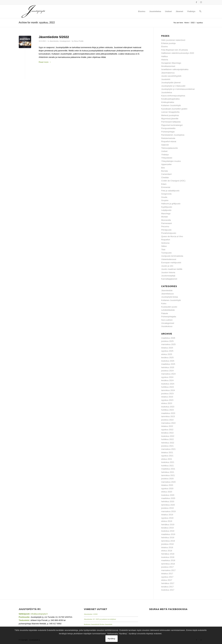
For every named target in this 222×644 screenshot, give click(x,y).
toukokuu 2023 (168, 407)
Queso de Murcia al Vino (172, 236)
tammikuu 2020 (168, 505)
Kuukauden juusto (169, 307)
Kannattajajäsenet (169, 279)
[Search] (200, 11)
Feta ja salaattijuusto (170, 191)
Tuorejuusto (166, 253)
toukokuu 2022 (168, 436)
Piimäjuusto (166, 230)
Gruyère (165, 200)
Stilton (164, 246)
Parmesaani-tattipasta (171, 122)
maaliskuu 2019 (168, 534)
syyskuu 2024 (167, 377)
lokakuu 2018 (167, 547)
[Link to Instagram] (201, 2)
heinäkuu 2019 (168, 525)
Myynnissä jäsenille (170, 119)
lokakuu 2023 (167, 397)
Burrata (165, 171)
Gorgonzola (166, 194)
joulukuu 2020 (167, 479)
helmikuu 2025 (168, 367)
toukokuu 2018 (168, 557)
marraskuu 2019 (168, 511)
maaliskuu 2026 (168, 338)
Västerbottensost (169, 259)
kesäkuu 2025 (167, 357)
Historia (165, 60)
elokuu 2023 (167, 403)
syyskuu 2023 (167, 400)
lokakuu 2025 (167, 348)
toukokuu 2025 (168, 361)
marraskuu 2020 (168, 482)
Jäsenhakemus (168, 73)
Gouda (164, 197)
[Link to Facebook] (196, 2)
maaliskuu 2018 (168, 560)
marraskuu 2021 (168, 449)
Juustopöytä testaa (170, 297)
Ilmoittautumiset (168, 66)
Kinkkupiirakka (168, 102)
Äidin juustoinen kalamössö (173, 40)
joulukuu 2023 (167, 394)
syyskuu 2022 (167, 430)
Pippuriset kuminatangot (172, 125)
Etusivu (165, 46)
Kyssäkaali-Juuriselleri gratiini (174, 109)
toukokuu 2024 (168, 384)
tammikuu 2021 (168, 475)
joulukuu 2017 (167, 567)
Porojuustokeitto (168, 128)
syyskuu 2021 (167, 456)
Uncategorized (65, 41)
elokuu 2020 (167, 492)
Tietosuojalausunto (170, 148)
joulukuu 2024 (167, 371)
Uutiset (164, 151)
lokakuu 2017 (167, 574)
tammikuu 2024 (168, 390)
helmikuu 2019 (168, 538)
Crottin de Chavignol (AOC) (173, 181)
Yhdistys (165, 155)
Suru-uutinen (167, 320)
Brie (163, 168)
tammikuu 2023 (168, 416)
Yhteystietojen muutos (171, 161)
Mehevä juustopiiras (170, 115)
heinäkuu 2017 (168, 583)
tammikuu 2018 (168, 564)
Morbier (165, 217)
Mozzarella (166, 220)
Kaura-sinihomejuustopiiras (173, 96)
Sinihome (165, 243)
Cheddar (165, 177)
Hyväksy (112, 639)
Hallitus (165, 56)
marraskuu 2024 (168, 374)
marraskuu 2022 (168, 423)
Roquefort (166, 240)
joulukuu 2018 (167, 544)
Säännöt (165, 145)
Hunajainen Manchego (171, 63)
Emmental (166, 187)
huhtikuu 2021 (168, 466)
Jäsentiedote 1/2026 (91, 614)
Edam (164, 184)
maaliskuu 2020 (168, 498)
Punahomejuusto (169, 233)
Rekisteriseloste (168, 138)
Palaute (165, 313)
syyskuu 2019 (167, 518)
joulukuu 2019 (167, 508)
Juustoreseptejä (168, 276)
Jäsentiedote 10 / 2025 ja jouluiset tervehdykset (100, 619)
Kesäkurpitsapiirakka (170, 99)
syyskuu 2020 (167, 488)
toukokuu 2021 (168, 462)
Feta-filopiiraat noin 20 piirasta (175, 50)
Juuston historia (168, 272)
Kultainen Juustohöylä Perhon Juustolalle (98, 624)
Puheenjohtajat (168, 132)
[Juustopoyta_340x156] (33, 11)
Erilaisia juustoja (168, 43)
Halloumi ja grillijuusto (171, 204)
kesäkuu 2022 (167, 433)
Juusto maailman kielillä (172, 269)
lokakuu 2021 (167, 452)
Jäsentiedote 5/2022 (54, 37)
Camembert (166, 174)
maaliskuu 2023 (168, 413)
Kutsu (164, 303)
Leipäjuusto (166, 210)
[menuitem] (142, 11)
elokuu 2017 (167, 580)
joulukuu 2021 (167, 446)
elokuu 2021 (167, 459)
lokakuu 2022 (167, 426)
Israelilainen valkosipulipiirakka (175, 69)
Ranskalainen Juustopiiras (173, 135)
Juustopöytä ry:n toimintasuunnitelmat (178, 89)
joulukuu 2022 (167, 420)
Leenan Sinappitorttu (170, 112)
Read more (45, 62)
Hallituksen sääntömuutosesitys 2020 (178, 53)
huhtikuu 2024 (168, 387)
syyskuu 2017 (167, 577)
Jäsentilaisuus (168, 294)
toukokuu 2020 (168, 495)
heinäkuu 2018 (168, 554)
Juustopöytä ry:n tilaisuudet (173, 86)
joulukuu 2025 (167, 341)
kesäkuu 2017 (167, 587)
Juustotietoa (167, 92)
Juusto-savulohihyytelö (171, 76)
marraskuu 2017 (168, 570)
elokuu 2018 (167, 551)
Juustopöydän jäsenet (171, 83)
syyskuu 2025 (167, 351)
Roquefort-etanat (169, 141)
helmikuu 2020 (168, 501)
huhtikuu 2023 (168, 410)
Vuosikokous (167, 326)
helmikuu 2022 (168, 443)
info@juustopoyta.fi (39, 614)
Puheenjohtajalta (169, 317)
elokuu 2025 (167, 354)
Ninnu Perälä (79, 41)
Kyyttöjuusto (167, 207)
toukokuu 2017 (168, 590)
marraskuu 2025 (168, 344)
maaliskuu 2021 (168, 469)
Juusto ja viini (167, 266)
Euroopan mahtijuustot (171, 263)
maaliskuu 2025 (168, 364)
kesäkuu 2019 (167, 528)
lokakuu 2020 (167, 485)
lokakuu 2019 (167, 515)
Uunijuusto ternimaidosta (172, 256)
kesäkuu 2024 (167, 380)
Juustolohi (166, 79)
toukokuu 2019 (168, 531)
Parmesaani (167, 223)
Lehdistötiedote (168, 310)
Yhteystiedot (167, 158)
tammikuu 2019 (168, 541)
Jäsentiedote (54, 41)
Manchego (166, 214)
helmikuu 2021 (168, 472)
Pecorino (165, 226)
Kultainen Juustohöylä (171, 105)
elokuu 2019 (167, 521)
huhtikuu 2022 (168, 439)
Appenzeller (167, 164)
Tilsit (163, 250)
